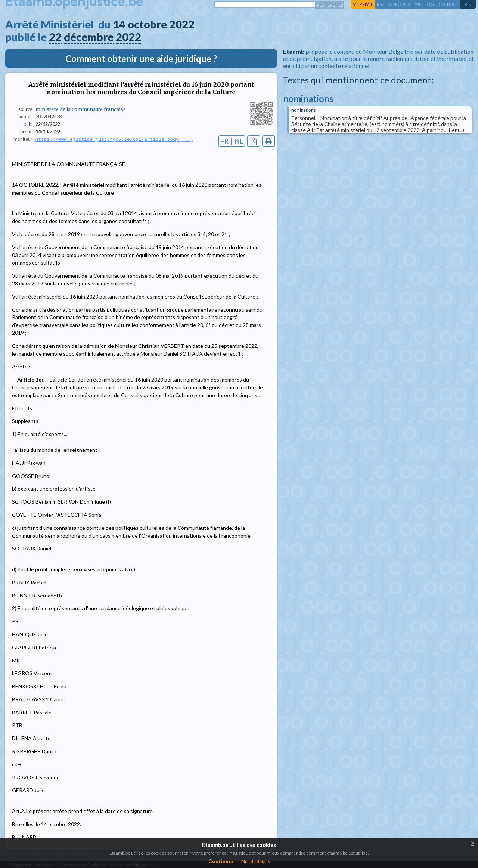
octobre (147, 24)
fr (465, 4)
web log (424, 4)
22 (55, 37)
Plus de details (256, 861)
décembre (89, 37)
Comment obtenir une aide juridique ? (141, 58)
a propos (400, 4)
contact (448, 4)
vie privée (363, 4)
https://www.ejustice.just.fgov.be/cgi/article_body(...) (114, 139)
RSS (381, 4)
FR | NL (232, 141)
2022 (182, 24)
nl (471, 4)
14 (119, 24)
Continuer (221, 861)
